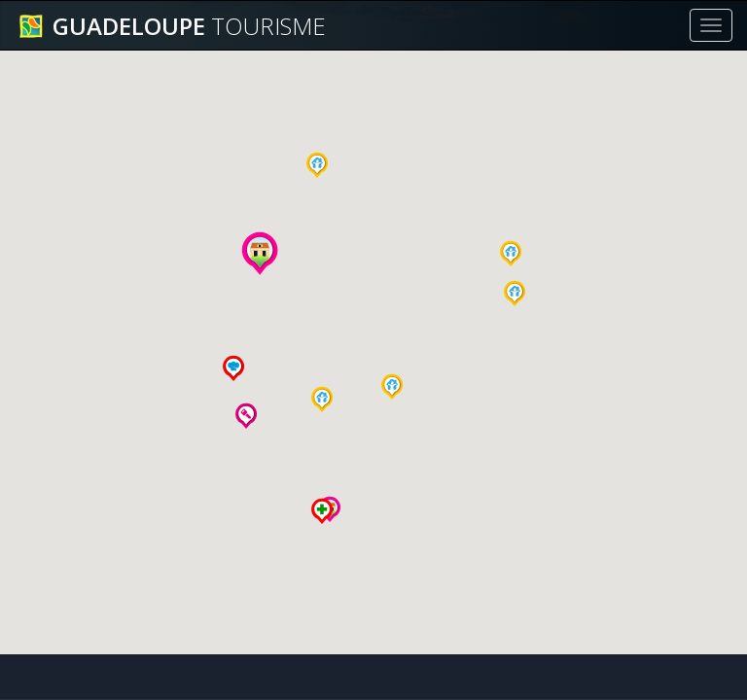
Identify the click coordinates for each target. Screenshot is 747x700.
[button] (322, 400)
